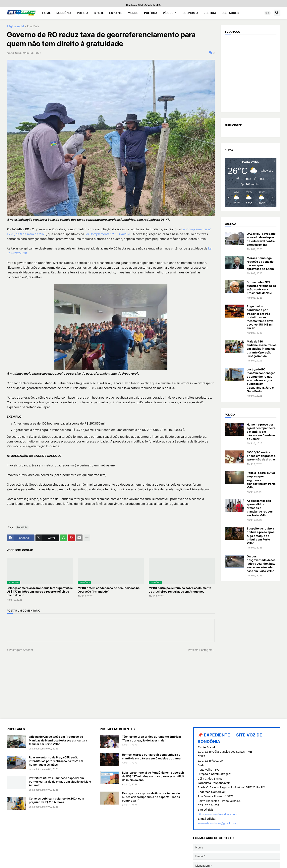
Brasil (99, 13)
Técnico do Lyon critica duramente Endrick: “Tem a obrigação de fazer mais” (151, 738)
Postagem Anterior (21, 650)
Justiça (210, 13)
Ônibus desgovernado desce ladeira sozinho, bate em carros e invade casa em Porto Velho (261, 564)
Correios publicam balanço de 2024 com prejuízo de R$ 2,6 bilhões (57, 800)
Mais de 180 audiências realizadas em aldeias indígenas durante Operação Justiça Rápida (262, 349)
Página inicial (15, 26)
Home (47, 13)
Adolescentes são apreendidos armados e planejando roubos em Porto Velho (260, 508)
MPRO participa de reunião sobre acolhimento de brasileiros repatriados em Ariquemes (180, 590)
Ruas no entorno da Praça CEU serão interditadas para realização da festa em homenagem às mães (56, 761)
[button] (267, 13)
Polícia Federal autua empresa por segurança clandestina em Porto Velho (261, 480)
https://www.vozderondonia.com (217, 814)
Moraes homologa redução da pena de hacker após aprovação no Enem (260, 263)
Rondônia (64, 13)
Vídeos (168, 13)
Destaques (230, 13)
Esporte (116, 13)
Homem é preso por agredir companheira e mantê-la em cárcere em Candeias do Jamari (261, 432)
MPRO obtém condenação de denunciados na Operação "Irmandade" (109, 590)
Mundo (133, 13)
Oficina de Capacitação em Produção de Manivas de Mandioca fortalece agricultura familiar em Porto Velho (58, 740)
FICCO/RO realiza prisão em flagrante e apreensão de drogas (261, 456)
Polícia (83, 13)
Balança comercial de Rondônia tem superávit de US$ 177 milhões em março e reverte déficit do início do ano (40, 591)
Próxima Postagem (200, 650)
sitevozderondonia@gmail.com (217, 823)
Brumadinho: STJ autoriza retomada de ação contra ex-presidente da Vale (261, 288)
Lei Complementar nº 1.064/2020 (108, 234)
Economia (190, 13)
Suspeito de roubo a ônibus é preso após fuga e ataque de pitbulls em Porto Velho (261, 536)
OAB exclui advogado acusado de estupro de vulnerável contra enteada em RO (261, 239)
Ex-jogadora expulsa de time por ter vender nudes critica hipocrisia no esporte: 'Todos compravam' (151, 797)
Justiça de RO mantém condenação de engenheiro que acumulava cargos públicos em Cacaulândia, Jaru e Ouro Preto (261, 380)
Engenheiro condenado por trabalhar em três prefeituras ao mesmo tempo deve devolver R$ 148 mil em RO (260, 317)
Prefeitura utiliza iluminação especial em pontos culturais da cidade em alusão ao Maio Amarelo (60, 781)
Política (151, 13)
